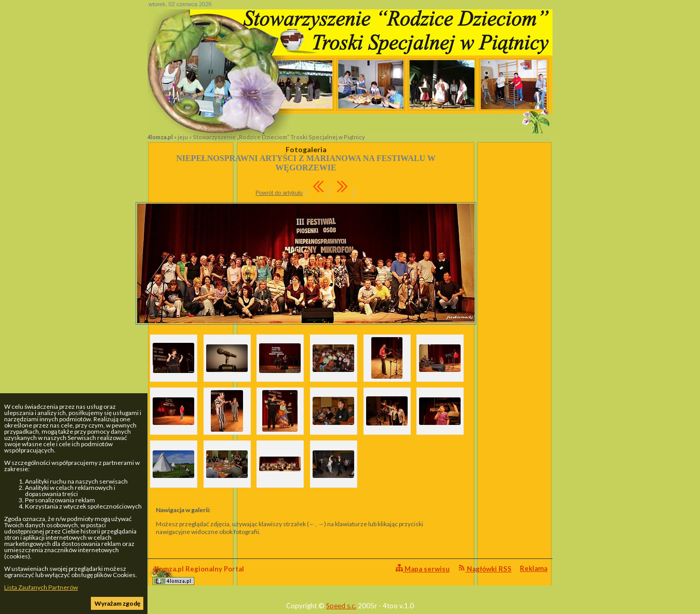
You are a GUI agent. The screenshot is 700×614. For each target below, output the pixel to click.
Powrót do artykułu (279, 193)
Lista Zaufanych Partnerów (41, 587)
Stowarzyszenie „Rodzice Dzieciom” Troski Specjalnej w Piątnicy (279, 137)
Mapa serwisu (423, 569)
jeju (183, 137)
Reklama (534, 568)
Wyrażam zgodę (117, 603)
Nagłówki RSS (485, 569)
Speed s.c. (341, 606)
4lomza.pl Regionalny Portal (198, 575)
